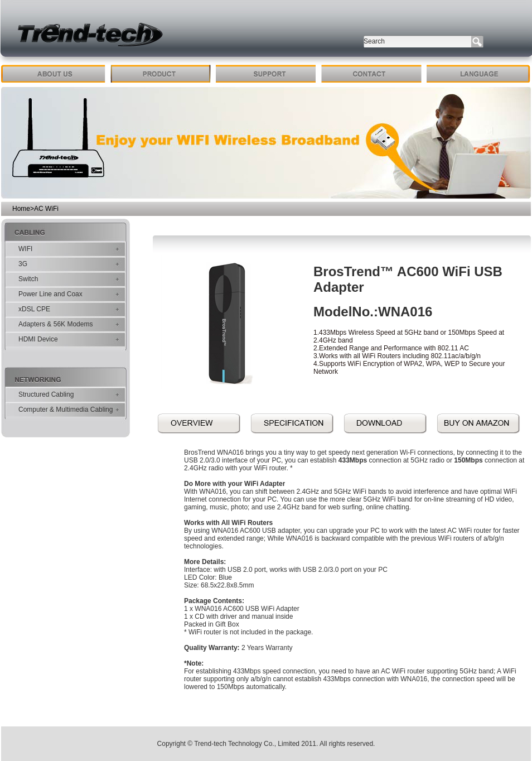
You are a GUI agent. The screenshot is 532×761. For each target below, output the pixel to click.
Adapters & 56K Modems (55, 324)
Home (21, 209)
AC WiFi (46, 209)
